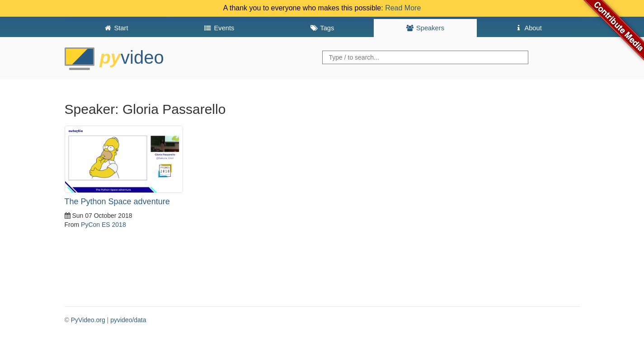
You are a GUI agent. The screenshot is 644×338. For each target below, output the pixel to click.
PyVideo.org (88, 320)
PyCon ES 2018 (103, 225)
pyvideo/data (128, 320)
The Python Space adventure (117, 202)
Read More (403, 8)
